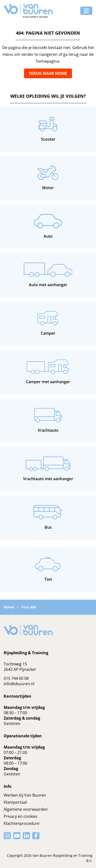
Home (9, 607)
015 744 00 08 (16, 678)
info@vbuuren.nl (19, 684)
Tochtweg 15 (15, 664)
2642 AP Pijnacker (20, 669)
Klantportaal (15, 802)
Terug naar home (48, 73)
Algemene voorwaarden (26, 809)
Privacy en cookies (21, 816)
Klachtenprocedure (22, 823)
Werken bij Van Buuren (25, 795)
